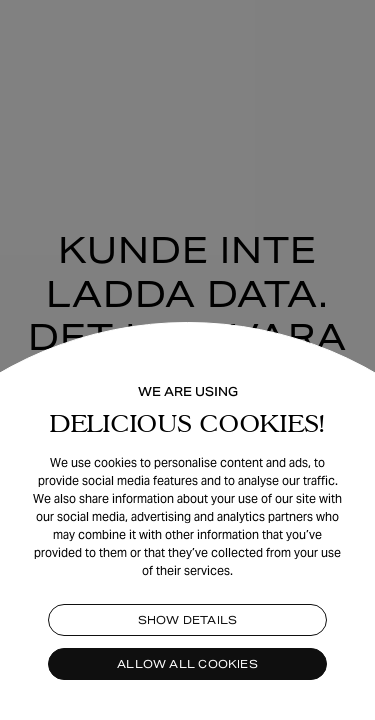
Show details (188, 620)
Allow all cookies (187, 664)
